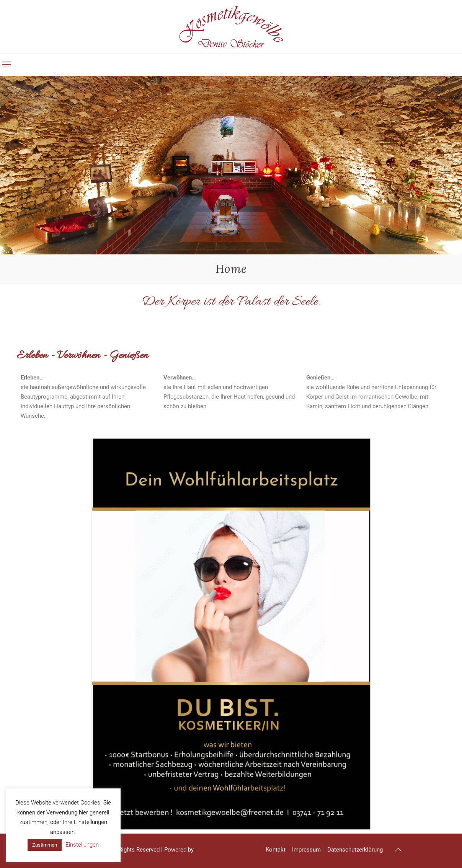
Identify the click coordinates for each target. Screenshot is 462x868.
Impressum (306, 850)
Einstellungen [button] (82, 845)
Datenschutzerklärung (355, 850)
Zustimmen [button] (45, 845)
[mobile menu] (7, 65)
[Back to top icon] (398, 850)
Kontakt (276, 850)
